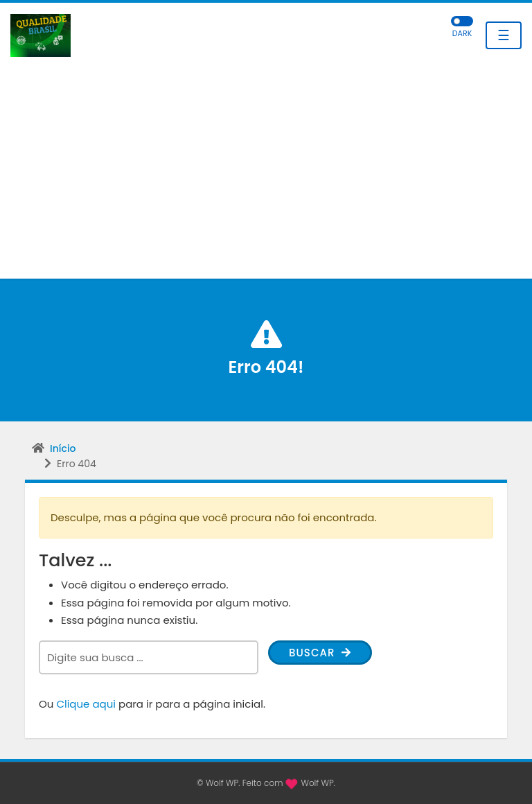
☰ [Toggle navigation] (504, 35)
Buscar (320, 653)
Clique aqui (86, 704)
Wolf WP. (318, 783)
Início (63, 448)
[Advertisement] (266, 175)
